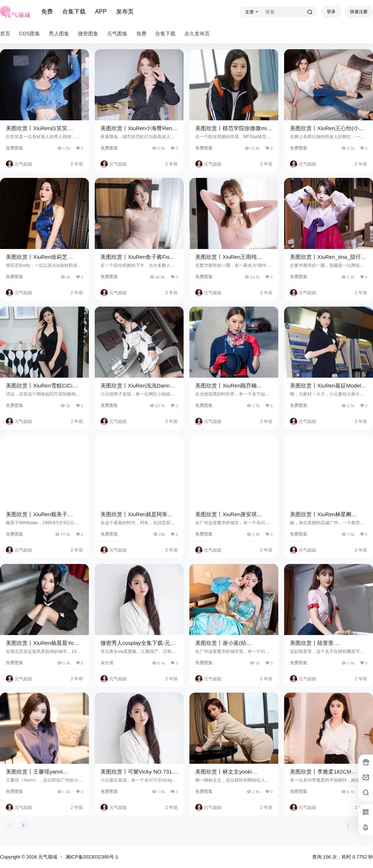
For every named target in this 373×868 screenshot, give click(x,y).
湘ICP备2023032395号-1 (92, 857)
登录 (331, 12)
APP (101, 11)
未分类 (107, 663)
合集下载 (74, 11)
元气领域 (47, 857)
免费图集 (15, 148)
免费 (47, 11)
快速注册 (359, 12)
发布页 (125, 11)
